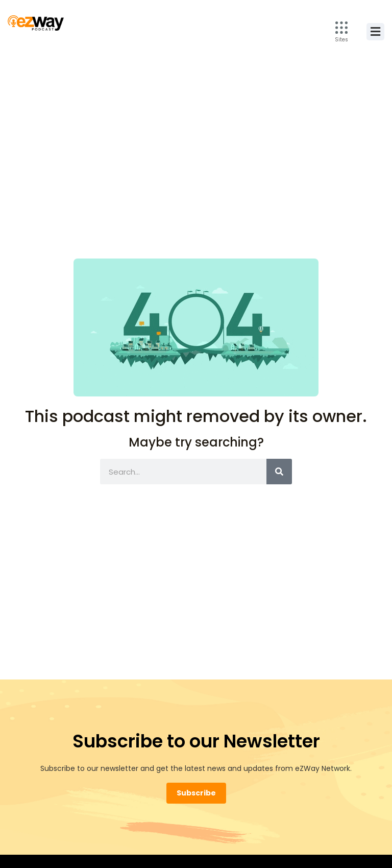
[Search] (279, 472)
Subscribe (196, 793)
